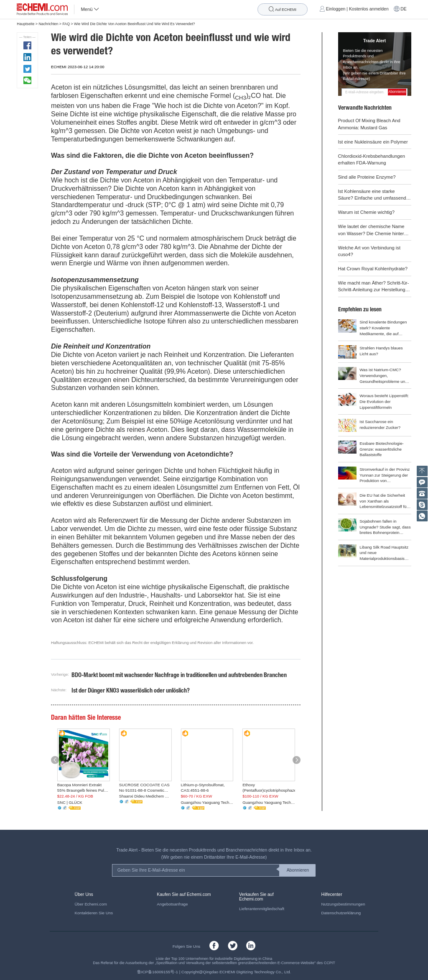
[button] (55, 760)
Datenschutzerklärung (341, 913)
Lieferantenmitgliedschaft (262, 909)
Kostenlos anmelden (369, 9)
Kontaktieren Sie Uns (94, 913)
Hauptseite (25, 24)
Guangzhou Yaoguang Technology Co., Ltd (207, 802)
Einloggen (336, 9)
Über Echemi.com (91, 904)
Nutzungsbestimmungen (343, 904)
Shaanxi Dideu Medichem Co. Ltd (145, 796)
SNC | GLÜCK (70, 802)
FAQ (66, 24)
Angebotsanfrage (172, 904)
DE (404, 9)
